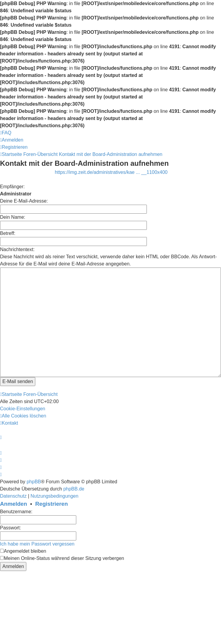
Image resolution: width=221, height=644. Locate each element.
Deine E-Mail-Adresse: (24, 201)
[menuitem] (6, 133)
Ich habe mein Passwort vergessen (37, 544)
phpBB (34, 482)
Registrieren (52, 504)
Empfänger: (12, 187)
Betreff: (8, 233)
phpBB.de (74, 489)
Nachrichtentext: (17, 249)
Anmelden (13, 504)
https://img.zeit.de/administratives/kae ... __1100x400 (111, 172)
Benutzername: (16, 512)
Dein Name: (13, 217)
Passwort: (10, 528)
